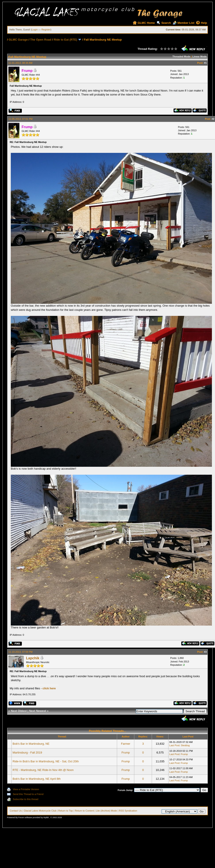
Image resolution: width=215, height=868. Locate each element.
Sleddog (185, 745)
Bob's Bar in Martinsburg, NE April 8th (37, 779)
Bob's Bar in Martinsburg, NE (31, 744)
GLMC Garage (18, 40)
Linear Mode (199, 56)
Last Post (174, 745)
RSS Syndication (128, 811)
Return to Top (65, 811)
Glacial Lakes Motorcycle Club (40, 811)
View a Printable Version (26, 789)
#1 (205, 63)
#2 (213, 119)
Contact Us (16, 811)
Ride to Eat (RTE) (65, 40)
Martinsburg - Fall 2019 (27, 753)
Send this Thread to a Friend (28, 794)
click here (49, 688)
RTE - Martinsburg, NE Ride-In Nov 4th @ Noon (43, 770)
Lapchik (33, 658)
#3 (205, 652)
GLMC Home (144, 23)
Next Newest (38, 711)
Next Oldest (19, 711)
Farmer (126, 744)
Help (202, 23)
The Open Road (41, 40)
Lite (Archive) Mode (106, 811)
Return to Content (84, 811)
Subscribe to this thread (26, 799)
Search (164, 23)
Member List (184, 23)
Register (46, 30)
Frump (126, 753)
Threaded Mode (181, 56)
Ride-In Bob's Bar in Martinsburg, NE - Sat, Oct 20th (46, 761)
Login (35, 30)
